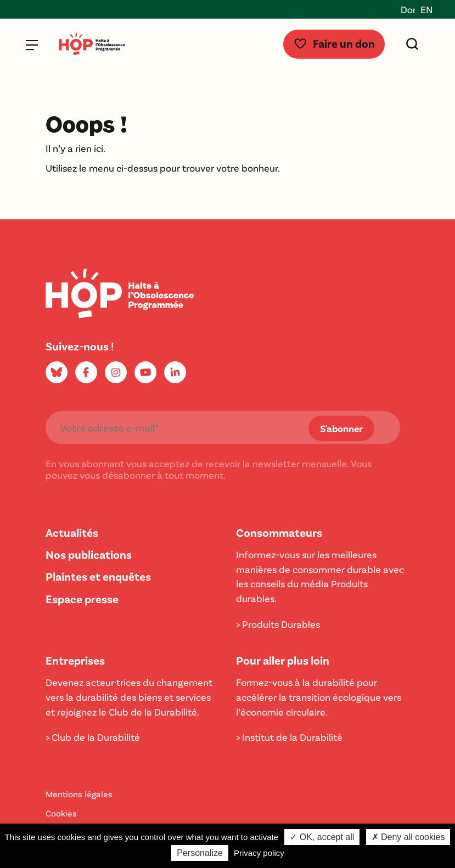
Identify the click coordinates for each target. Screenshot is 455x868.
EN (426, 9)
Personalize (200, 853)
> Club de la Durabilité (93, 737)
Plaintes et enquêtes (98, 576)
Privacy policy (259, 853)
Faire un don (334, 43)
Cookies (61, 813)
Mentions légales (79, 794)
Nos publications (89, 554)
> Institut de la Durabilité (289, 737)
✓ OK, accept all (322, 837)
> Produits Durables (278, 624)
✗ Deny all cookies (408, 837)
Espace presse (82, 598)
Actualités (72, 532)
